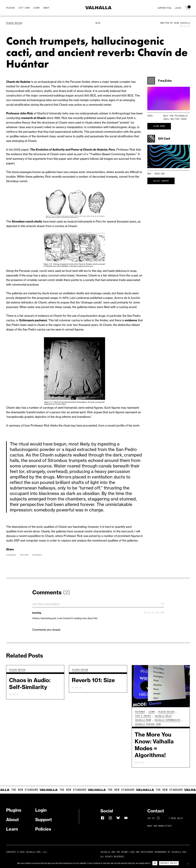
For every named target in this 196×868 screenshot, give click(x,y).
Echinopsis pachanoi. (34, 320)
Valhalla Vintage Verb (148, 724)
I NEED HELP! (176, 818)
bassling (37, 613)
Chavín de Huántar (18, 82)
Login (178, 8)
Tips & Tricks (143, 716)
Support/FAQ (164, 8)
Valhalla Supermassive (167, 720)
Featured (140, 712)
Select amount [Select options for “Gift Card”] (161, 181)
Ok (155, 863)
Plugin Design (14, 23)
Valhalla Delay (163, 716)
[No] (188, 864)
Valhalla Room (143, 720)
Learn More (159, 126)
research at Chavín (34, 118)
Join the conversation (98, 604)
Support (44, 820)
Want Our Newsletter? (160, 826)
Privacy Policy (169, 863)
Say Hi (154, 818)
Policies (43, 829)
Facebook (11, 555)
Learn (36, 8)
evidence (131, 320)
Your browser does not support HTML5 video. (169, 98)
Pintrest (37, 555)
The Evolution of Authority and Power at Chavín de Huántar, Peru (72, 150)
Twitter (24, 555)
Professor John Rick (20, 113)
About (46, 8)
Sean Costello (182, 23)
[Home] (98, 8)
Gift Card (24, 8)
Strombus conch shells (27, 222)
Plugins (10, 8)
